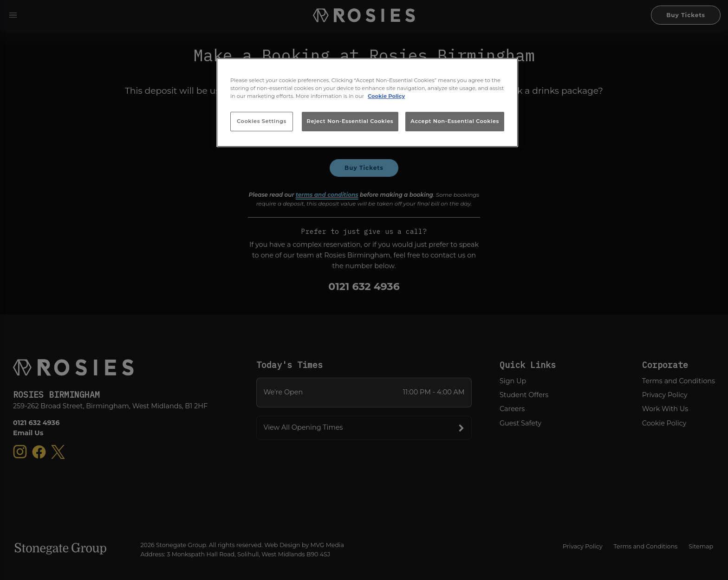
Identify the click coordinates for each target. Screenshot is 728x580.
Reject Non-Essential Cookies (350, 121)
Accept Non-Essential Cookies (455, 121)
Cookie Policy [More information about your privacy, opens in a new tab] (386, 96)
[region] (367, 103)
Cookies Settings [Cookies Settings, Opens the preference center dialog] (262, 121)
